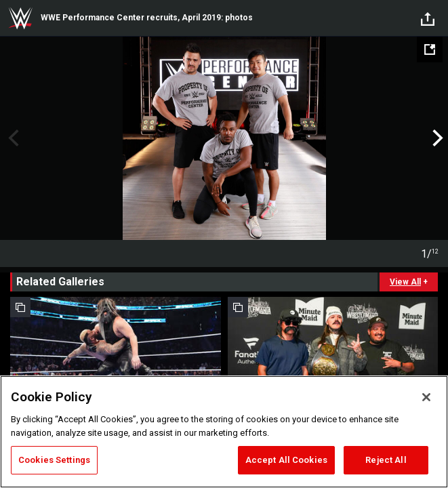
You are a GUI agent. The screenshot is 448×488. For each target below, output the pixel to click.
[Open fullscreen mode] (430, 49)
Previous (12, 138)
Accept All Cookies (286, 460)
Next (436, 138)
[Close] (426, 397)
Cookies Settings (54, 460)
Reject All (386, 460)
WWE (20, 18)
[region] (224, 432)
